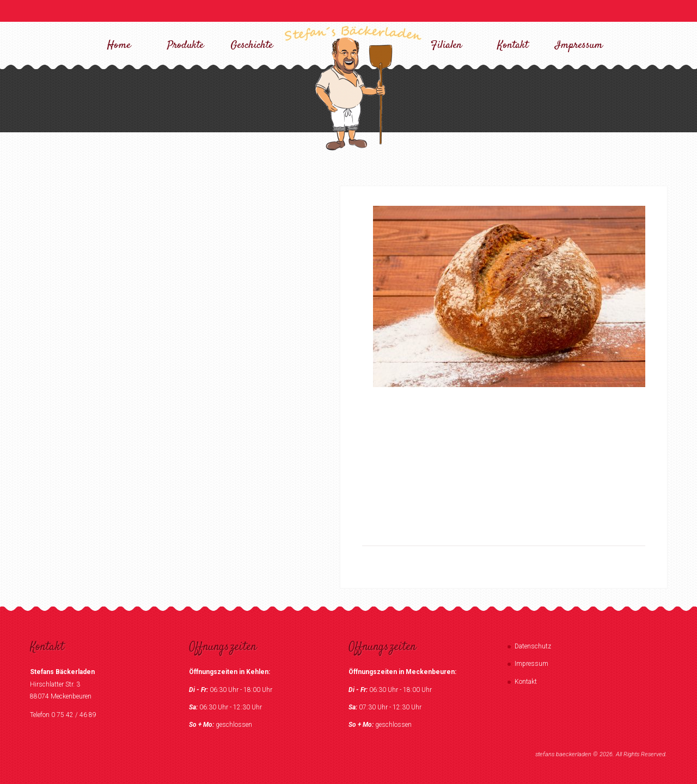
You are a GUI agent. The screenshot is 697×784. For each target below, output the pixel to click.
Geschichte (252, 45)
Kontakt (513, 45)
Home (119, 45)
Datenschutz (533, 646)
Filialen (446, 45)
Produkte (185, 45)
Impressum (579, 45)
